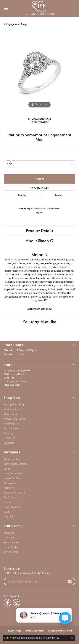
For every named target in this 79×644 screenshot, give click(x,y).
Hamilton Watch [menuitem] (13, 473)
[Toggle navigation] (5, 8)
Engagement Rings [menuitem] (14, 405)
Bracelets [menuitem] (9, 443)
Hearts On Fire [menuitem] (12, 478)
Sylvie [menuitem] (7, 512)
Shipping (22, 195)
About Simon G (39, 241)
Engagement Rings (17, 24)
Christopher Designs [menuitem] (15, 464)
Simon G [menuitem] (8, 502)
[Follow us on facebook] (7, 603)
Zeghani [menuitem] (8, 516)
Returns (58, 195)
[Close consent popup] (72, 638)
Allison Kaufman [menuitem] (13, 459)
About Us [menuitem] (9, 533)
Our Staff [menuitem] (9, 538)
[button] (39, 345)
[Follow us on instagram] (16, 603)
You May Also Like (39, 322)
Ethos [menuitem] (7, 469)
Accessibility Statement (60, 631)
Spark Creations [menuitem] (13, 507)
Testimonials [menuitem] (11, 552)
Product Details (39, 230)
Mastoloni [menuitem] (9, 483)
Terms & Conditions (35, 631)
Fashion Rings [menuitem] (12, 428)
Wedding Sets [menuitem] (11, 424)
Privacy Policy (14, 631)
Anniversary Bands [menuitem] (14, 419)
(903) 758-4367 (40, 122)
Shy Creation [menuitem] (11, 497)
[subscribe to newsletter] (70, 582)
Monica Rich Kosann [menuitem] (15, 493)
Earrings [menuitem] (8, 433)
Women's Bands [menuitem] (13, 409)
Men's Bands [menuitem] (11, 414)
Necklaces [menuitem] (9, 438)
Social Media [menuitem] (11, 547)
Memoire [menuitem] (9, 488)
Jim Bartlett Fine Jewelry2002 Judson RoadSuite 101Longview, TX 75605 (17, 378)
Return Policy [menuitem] (11, 542)
